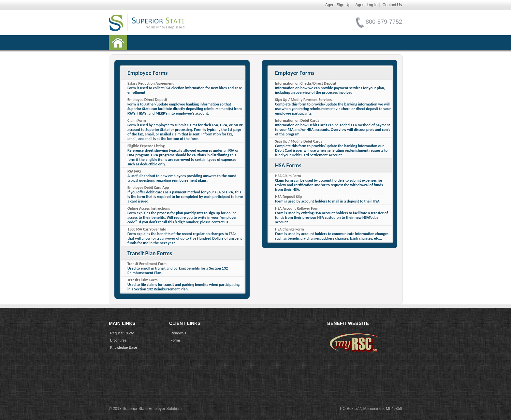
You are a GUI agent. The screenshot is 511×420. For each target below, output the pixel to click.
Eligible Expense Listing (146, 146)
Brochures (118, 340)
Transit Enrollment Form (147, 264)
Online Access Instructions (149, 208)
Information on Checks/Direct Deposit (306, 83)
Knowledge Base (124, 347)
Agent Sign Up (338, 5)
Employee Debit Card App (148, 188)
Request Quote (122, 333)
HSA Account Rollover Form (297, 208)
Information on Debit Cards (297, 120)
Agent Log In (366, 5)
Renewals (178, 333)
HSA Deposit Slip (288, 197)
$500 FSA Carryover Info (147, 229)
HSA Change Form (289, 229)
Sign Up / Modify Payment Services (303, 100)
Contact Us (392, 5)
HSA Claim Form (288, 176)
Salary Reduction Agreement (151, 83)
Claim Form (137, 120)
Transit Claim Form (143, 280)
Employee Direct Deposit (147, 100)
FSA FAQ (134, 171)
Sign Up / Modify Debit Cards (299, 141)
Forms (175, 340)
